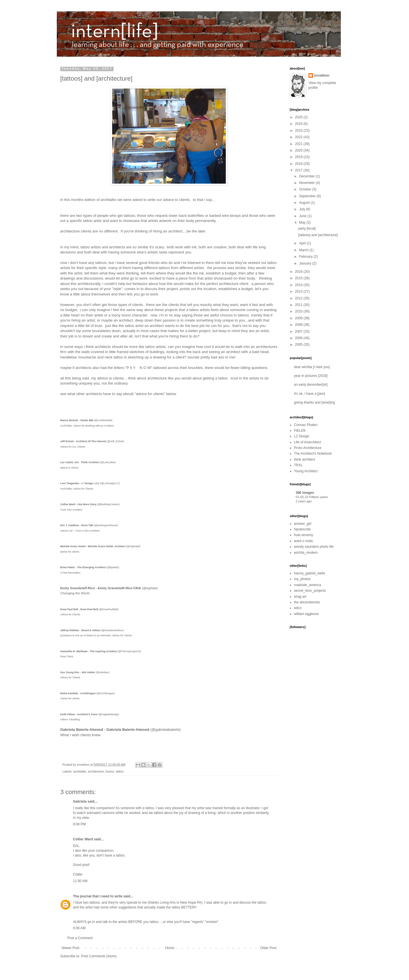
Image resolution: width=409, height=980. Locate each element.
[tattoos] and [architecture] (318, 235)
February (306, 257)
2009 (299, 318)
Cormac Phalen (306, 425)
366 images (305, 493)
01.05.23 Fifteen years (312, 497)
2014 (299, 285)
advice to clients (69, 468)
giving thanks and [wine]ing (314, 402)
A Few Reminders (70, 573)
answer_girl (303, 524)
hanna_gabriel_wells (309, 573)
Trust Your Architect (71, 510)
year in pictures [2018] (311, 376)
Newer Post (70, 948)
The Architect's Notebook (313, 454)
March (304, 250)
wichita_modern (306, 553)
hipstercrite (302, 529)
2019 (299, 157)
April (303, 243)
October (306, 189)
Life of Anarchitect (307, 442)
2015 (299, 278)
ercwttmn (322, 75)
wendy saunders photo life (314, 547)
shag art (300, 597)
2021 (299, 144)
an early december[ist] (311, 385)
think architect (304, 459)
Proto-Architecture (308, 448)
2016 (299, 272)
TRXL (298, 465)
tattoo (120, 771)
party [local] (307, 228)
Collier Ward (83, 839)
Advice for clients (70, 698)
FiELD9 (300, 431)
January (306, 263)
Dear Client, (67, 656)
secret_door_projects (310, 591)
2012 (299, 298)
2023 (299, 131)
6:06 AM (79, 928)
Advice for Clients (70, 614)
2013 (299, 291)
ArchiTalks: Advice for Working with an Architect (87, 426)
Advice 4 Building (70, 719)
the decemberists (307, 602)
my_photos (302, 579)
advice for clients (70, 552)
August (305, 203)
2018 (299, 164)
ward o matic (304, 541)
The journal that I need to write (98, 896)
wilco (298, 608)
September (308, 196)
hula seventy (303, 535)
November (307, 183)
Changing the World (75, 593)
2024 (299, 124)
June (303, 216)
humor (110, 771)
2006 (299, 338)
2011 (299, 305)
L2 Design (302, 436)
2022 (299, 137)
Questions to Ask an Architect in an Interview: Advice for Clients (96, 635)
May (303, 223)
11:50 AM (80, 881)
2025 (299, 117)
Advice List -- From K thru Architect (80, 531)
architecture (96, 771)
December (307, 176)
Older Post (268, 948)
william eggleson (306, 614)
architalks (80, 771)
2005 (299, 345)
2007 (299, 331)
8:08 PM (79, 824)
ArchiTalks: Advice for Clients (77, 489)
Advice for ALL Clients (73, 447)
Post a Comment (80, 938)
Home (170, 948)
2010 (299, 311)
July (303, 209)
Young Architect (306, 471)
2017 (299, 170)
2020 (299, 150)
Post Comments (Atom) (99, 956)
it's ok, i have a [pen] (309, 394)
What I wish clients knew (80, 735)
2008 (299, 325)
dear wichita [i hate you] (312, 367)
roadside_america (307, 585)
